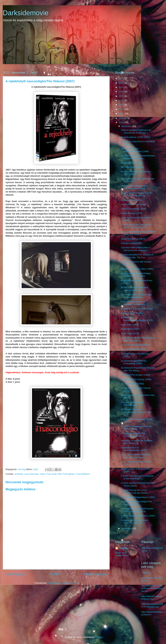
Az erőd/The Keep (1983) (133, 349)
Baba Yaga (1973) (130, 333)
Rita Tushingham (66, 474)
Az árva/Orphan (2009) (132, 384)
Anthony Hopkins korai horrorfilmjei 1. (132, 404)
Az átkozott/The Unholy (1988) (136, 379)
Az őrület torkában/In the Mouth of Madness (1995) (138, 339)
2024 (122, 78)
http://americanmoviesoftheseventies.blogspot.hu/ (152, 588)
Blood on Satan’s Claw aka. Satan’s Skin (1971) (135, 289)
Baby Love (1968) (130, 325)
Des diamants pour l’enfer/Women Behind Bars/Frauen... (138, 157)
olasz (43, 474)
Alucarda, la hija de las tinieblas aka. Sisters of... (137, 442)
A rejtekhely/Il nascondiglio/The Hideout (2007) (136, 503)
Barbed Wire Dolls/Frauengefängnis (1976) (137, 319)
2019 (122, 96)
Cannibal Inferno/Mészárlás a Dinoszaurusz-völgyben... (135, 249)
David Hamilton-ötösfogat (133, 204)
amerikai (19, 474)
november (127, 528)
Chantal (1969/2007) (131, 243)
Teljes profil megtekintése (122, 554)
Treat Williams (83, 474)
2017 (122, 105)
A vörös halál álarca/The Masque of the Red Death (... (137, 477)
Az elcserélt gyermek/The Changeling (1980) (134, 362)
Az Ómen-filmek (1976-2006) (135, 345)
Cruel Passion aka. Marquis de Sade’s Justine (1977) (136, 226)
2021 (122, 87)
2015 (122, 114)
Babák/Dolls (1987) (130, 329)
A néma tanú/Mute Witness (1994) (138, 516)
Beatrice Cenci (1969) (132, 313)
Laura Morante (32, 474)
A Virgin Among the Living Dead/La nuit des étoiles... (135, 491)
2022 (122, 83)
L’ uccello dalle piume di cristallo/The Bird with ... (134, 303)
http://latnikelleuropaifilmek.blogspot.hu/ (152, 605)
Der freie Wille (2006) (132, 163)
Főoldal (55, 574)
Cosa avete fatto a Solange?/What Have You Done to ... (138, 233)
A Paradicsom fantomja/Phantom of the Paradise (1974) (137, 510)
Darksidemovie (26, 13)
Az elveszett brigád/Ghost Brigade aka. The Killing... (138, 369)
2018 (122, 100)
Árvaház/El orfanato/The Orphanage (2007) (133, 435)
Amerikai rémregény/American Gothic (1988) (136, 428)
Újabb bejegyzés (15, 574)
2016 (122, 109)
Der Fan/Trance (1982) (132, 167)
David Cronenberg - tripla (133, 209)
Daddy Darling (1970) (132, 213)
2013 (122, 122)
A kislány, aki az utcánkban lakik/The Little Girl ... (134, 522)
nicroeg (123, 548)
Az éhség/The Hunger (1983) (135, 375)
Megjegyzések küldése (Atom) (63, 583)
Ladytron (146, 573)
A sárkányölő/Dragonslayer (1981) (138, 497)
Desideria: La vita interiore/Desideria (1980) (135, 150)
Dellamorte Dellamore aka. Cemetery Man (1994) (134, 187)
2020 (122, 92)
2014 (122, 118)
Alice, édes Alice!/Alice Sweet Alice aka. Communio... (136, 456)
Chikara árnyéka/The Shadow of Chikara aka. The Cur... (137, 256)
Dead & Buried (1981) (132, 200)
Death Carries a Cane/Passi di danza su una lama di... (136, 194)
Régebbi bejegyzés (95, 574)
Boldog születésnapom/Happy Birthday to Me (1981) (136, 275)
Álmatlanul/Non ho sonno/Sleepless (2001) (134, 449)
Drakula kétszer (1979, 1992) (135, 137)
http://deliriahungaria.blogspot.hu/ (152, 598)
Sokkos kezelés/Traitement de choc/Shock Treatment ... (136, 131)
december (127, 126)
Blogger (99, 637)
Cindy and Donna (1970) (133, 239)
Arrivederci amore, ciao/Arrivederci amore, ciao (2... (136, 412)
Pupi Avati (52, 474)
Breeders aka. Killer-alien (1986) (137, 269)
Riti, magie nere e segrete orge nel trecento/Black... (136, 296)
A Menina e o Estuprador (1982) (137, 309)
